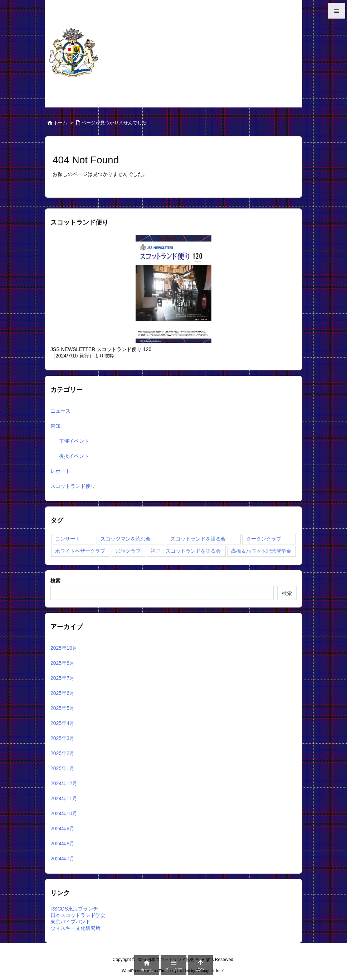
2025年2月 (62, 753)
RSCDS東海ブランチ (74, 909)
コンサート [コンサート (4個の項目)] (68, 539)
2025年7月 (62, 678)
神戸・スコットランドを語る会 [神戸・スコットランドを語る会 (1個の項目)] (186, 551)
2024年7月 (62, 859)
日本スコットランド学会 (78, 915)
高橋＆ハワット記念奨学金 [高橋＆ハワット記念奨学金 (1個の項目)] (261, 551)
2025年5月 (62, 708)
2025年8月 (62, 663)
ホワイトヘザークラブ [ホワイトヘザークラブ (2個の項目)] (80, 551)
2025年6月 (62, 693)
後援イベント (74, 456)
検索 (55, 581)
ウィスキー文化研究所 (75, 928)
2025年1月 (62, 768)
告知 (55, 426)
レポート (60, 471)
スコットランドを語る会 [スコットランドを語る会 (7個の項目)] (198, 539)
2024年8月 (62, 844)
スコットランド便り (73, 486)
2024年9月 (62, 828)
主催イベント (74, 441)
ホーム (60, 123)
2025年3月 (62, 738)
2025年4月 (62, 723)
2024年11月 (64, 798)
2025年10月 (64, 648)
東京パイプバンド (70, 922)
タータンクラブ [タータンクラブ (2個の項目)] (264, 539)
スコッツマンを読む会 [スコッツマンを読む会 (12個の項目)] (126, 539)
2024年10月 (64, 813)
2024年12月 (64, 783)
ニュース (60, 411)
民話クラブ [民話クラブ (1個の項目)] (128, 551)
